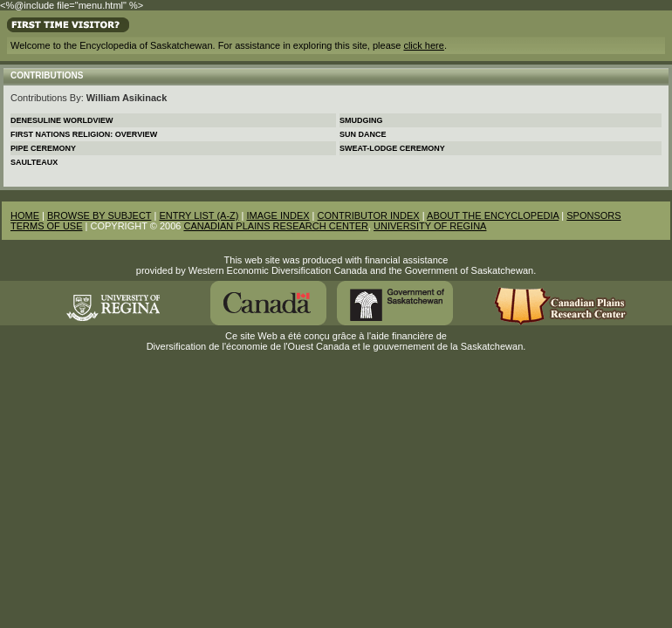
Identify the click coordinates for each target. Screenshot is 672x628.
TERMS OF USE (47, 226)
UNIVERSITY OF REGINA (430, 226)
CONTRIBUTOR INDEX (369, 215)
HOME (25, 215)
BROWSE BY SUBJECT (99, 215)
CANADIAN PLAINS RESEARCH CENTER (276, 226)
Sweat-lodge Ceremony (392, 148)
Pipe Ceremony (43, 148)
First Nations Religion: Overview (84, 134)
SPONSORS (593, 215)
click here (423, 45)
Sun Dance (363, 134)
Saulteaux (34, 162)
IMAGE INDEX (278, 215)
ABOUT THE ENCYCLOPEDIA (493, 215)
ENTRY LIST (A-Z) (199, 215)
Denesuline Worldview (62, 120)
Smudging (361, 120)
